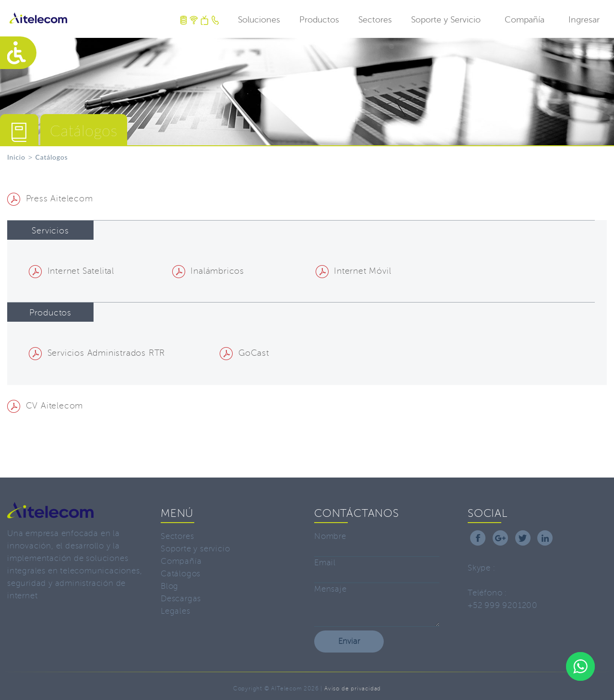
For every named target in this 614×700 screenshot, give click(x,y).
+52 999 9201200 (503, 605)
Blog (170, 586)
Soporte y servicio (195, 549)
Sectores (375, 20)
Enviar (349, 641)
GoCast (244, 353)
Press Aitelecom (50, 198)
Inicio (16, 157)
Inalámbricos (208, 271)
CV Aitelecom (45, 406)
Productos (319, 20)
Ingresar (584, 20)
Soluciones (259, 20)
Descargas (181, 599)
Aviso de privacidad (353, 689)
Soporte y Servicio (446, 20)
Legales (176, 611)
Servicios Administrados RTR (97, 353)
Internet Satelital (71, 271)
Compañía (525, 20)
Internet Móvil (354, 271)
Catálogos (181, 574)
